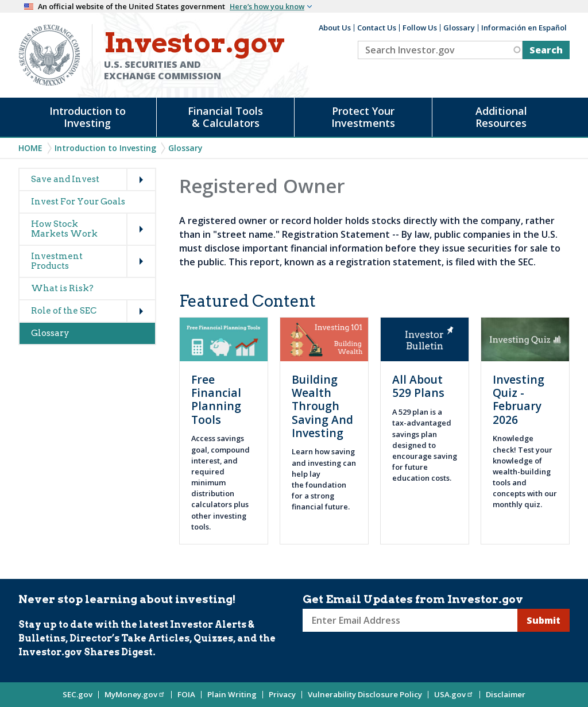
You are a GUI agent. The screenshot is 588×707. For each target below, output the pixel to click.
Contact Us (377, 28)
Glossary (459, 28)
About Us (335, 28)
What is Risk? (62, 288)
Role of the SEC (64, 311)
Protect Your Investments (363, 117)
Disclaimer (506, 694)
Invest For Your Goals (78, 202)
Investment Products (57, 261)
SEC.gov (78, 694)
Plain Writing (232, 694)
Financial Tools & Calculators (225, 117)
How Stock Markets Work (64, 229)
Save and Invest (65, 179)
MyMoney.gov (135, 694)
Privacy (282, 694)
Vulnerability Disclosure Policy (365, 694)
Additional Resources (501, 117)
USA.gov (454, 694)
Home (30, 148)
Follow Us (420, 28)
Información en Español (524, 28)
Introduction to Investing (88, 117)
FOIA (186, 694)
